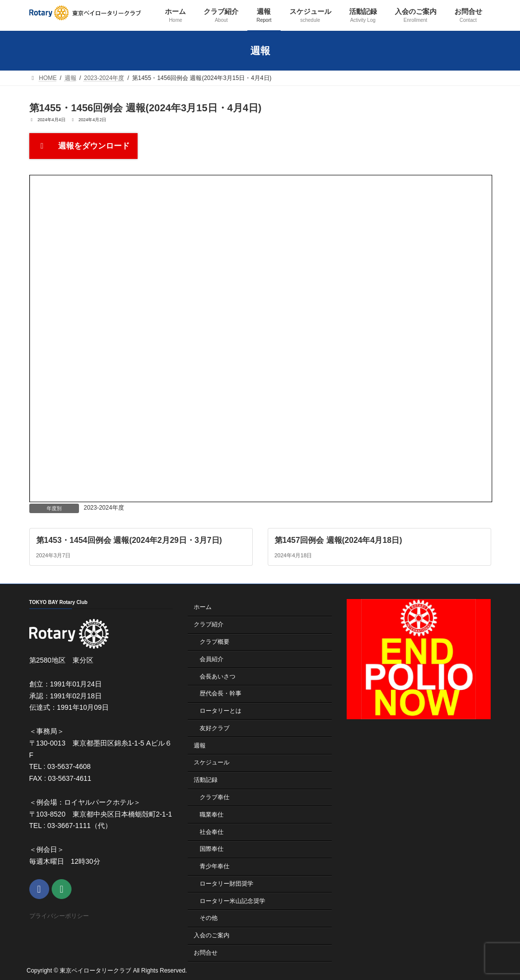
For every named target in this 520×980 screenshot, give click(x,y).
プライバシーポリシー (59, 916)
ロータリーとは (221, 711)
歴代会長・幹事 (221, 693)
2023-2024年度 (104, 508)
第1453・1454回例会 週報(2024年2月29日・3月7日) (129, 540)
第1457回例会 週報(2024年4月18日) (338, 540)
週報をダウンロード (83, 146)
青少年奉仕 (215, 866)
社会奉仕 (212, 831)
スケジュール (212, 762)
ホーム (203, 607)
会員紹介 (212, 659)
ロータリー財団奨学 (226, 884)
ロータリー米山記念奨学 (232, 901)
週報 (200, 745)
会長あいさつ (218, 676)
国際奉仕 (212, 849)
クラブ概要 (215, 642)
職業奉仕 (212, 814)
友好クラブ (215, 728)
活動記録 (206, 780)
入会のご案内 (212, 935)
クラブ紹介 (209, 624)
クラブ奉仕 (215, 797)
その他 (209, 918)
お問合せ (206, 953)
